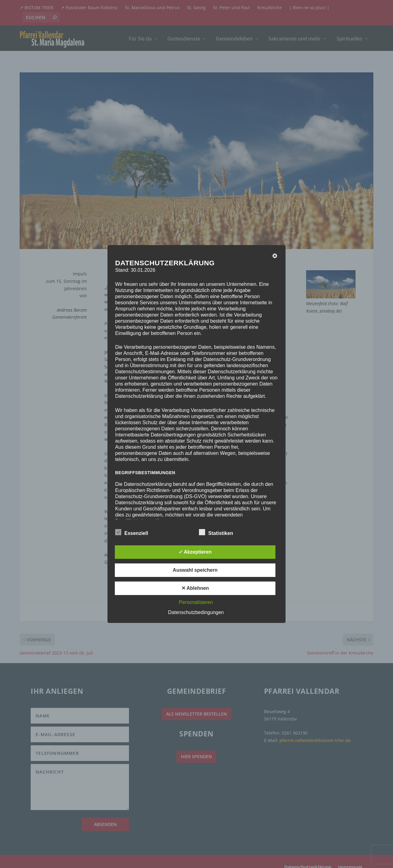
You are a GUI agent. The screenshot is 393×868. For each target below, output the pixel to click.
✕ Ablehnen (195, 588)
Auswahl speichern (195, 570)
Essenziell (132, 532)
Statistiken (216, 532)
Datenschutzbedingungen (196, 612)
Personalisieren (196, 602)
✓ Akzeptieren (195, 552)
